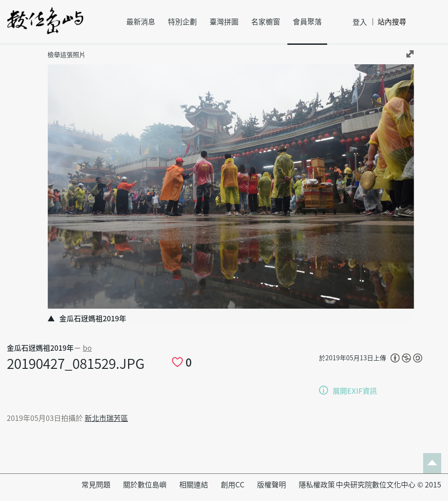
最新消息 (141, 22)
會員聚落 (307, 22)
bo (87, 348)
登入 (360, 22)
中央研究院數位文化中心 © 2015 (388, 485)
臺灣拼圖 (224, 22)
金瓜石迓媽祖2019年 (40, 348)
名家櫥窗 (266, 22)
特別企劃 (182, 22)
